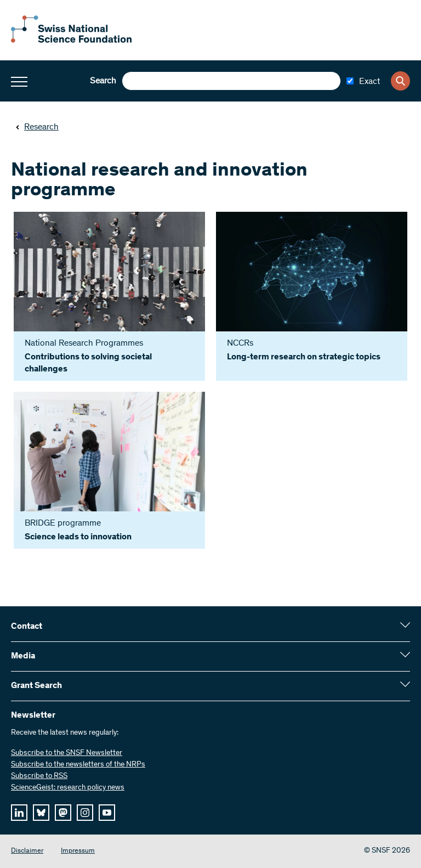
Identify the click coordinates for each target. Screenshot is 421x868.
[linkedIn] (19, 813)
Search (103, 81)
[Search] (400, 81)
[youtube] (107, 813)
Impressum (78, 851)
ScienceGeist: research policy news (68, 788)
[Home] (71, 41)
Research (37, 127)
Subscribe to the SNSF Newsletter (67, 753)
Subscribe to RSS (39, 776)
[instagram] (85, 813)
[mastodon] (63, 813)
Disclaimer (27, 851)
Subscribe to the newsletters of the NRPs (78, 765)
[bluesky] (41, 813)
